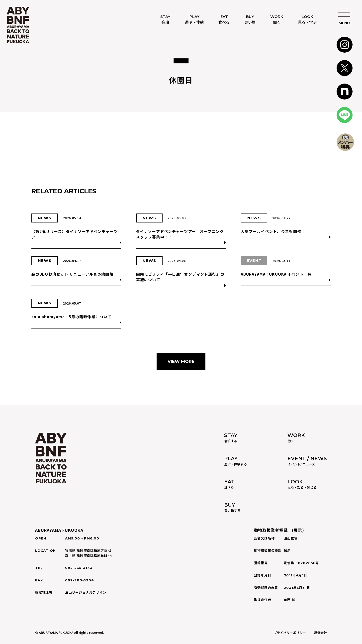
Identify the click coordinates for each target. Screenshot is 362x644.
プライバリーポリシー (290, 633)
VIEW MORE (181, 361)
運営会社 (320, 633)
